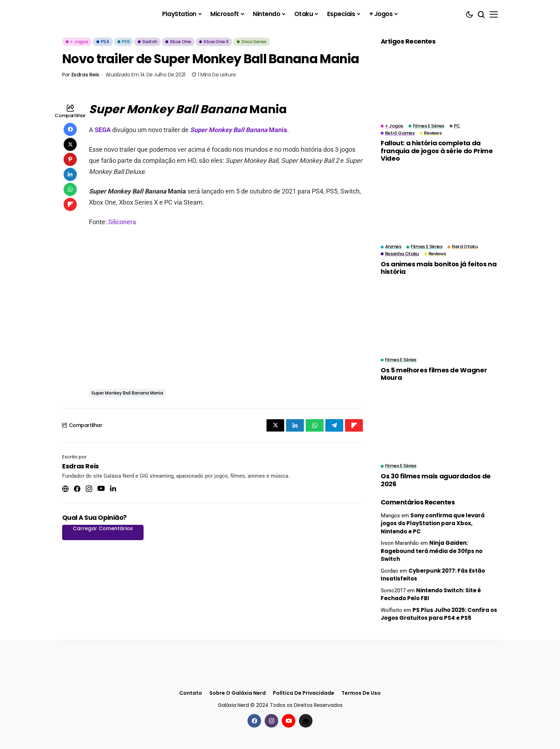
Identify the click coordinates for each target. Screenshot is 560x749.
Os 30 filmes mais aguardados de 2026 (436, 480)
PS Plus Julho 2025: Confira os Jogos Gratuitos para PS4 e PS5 (439, 614)
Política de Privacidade (304, 693)
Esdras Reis (85, 75)
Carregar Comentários (103, 528)
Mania (239, 130)
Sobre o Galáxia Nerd (237, 693)
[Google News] (306, 721)
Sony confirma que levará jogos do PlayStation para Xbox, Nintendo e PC (433, 523)
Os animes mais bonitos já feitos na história (439, 268)
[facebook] (254, 721)
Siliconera (122, 222)
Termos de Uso (361, 693)
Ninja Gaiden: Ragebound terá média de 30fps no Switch (432, 551)
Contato (191, 693)
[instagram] (271, 721)
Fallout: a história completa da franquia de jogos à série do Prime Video (437, 151)
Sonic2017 (393, 590)
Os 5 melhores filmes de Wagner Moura (434, 374)
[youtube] (289, 721)
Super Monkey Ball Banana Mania (127, 393)
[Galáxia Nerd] (98, 14)
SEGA (103, 130)
